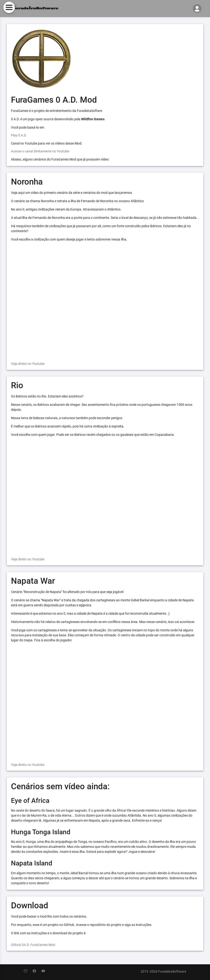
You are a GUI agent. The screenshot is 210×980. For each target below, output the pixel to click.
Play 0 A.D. (19, 135)
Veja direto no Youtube (28, 364)
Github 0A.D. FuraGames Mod (33, 945)
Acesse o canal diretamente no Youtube (40, 151)
